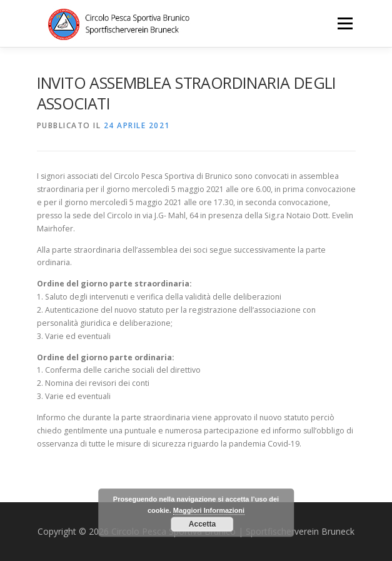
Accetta (202, 524)
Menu (344, 23)
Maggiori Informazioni (209, 511)
